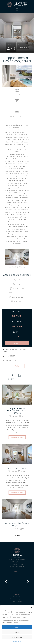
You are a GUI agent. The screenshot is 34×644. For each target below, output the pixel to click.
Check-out (16, 322)
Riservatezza (17, 641)
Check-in (16, 311)
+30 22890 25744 (17, 564)
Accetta (17, 627)
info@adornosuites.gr (17, 567)
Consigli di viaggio (17, 601)
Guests (16, 332)
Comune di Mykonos (17, 599)
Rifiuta (17, 632)
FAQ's (17, 366)
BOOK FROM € (17, 535)
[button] (31, 608)
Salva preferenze (17, 637)
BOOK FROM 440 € (17, 493)
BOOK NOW (17, 343)
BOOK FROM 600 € (17, 437)
